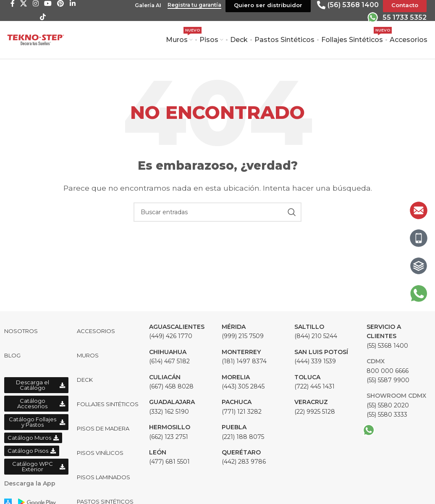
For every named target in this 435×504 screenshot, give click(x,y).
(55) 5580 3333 (387, 415)
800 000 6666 (388, 371)
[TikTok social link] (43, 17)
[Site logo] (36, 39)
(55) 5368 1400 (387, 336)
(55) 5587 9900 (388, 380)
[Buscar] (217, 212)
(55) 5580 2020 (388, 405)
